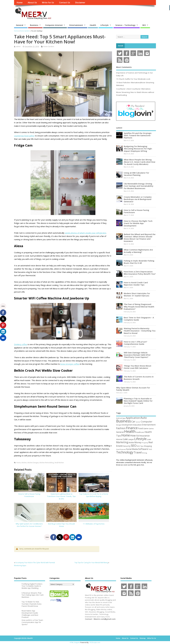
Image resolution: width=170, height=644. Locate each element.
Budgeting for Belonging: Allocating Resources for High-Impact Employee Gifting (138, 149)
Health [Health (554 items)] (130, 431)
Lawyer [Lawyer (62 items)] (131, 439)
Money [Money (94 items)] (138, 442)
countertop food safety (24, 136)
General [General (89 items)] (120, 432)
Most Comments (124, 67)
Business (34, 25)
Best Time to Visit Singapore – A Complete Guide (139, 319)
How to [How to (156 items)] (135, 435)
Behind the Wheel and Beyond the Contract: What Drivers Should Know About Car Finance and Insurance (140, 238)
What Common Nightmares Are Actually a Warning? (138, 251)
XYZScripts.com (95, 642)
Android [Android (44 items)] (119, 418)
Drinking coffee (21, 344)
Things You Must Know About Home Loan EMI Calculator (138, 367)
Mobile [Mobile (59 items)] (131, 442)
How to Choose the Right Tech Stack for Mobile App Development (138, 223)
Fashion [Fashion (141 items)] (121, 428)
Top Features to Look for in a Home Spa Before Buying (94, 495)
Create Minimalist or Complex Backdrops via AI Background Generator (138, 199)
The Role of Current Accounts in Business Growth (139, 378)
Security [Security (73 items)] (127, 446)
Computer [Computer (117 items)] (147, 421)
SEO (144, 25)
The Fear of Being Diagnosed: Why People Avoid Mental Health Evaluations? (139, 306)
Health (93, 25)
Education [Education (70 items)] (137, 425)
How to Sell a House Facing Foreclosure (29, 495)
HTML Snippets (75, 642)
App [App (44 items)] (124, 418)
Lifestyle (105, 25)
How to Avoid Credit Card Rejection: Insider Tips (136, 284)
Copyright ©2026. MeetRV (23, 638)
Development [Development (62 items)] (127, 425)
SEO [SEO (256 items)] (134, 446)
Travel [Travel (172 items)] (138, 452)
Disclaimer (80, 3)
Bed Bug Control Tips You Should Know (61, 525)
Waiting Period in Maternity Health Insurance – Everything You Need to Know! (140, 331)
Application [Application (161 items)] (133, 418)
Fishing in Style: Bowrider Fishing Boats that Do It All (139, 262)
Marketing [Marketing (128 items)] (122, 442)
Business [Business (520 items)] (124, 421)
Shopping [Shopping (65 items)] (148, 446)
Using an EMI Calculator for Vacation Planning (136, 174)
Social (120, 46)
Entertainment (76, 25)
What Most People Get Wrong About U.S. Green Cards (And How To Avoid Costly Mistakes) (139, 162)
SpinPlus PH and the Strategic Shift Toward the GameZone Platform (138, 135)
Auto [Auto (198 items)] (144, 418)
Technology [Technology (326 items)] (125, 452)
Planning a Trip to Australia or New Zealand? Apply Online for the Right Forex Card (138, 401)
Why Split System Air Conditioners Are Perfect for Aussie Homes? (29, 525)
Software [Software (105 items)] (143, 449)
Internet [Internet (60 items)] (119, 439)
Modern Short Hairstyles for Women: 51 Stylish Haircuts (137, 294)
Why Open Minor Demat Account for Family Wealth (133, 389)
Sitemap (143, 638)
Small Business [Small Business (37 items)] (121, 449)
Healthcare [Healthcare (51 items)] (140, 432)
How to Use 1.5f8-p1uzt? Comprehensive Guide (135, 343)
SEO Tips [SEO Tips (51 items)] (140, 446)
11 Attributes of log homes (94, 524)
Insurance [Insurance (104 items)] (144, 436)
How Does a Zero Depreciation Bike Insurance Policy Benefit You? (140, 273)
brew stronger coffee (70, 364)
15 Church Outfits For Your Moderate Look (133, 79)
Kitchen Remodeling (47, 463)
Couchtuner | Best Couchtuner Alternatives (133, 89)
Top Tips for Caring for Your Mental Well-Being (91, 563)
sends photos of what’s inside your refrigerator (86, 233)
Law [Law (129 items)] (125, 439)
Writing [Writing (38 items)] (145, 453)
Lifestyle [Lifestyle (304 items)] (140, 439)
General (20, 25)
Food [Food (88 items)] (140, 428)
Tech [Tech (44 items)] (150, 449)
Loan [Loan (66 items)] (149, 439)
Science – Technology (125, 25)
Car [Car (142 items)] (133, 421)
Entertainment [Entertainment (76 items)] (149, 425)
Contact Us (65, 3)
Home (20, 3)
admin (18, 47)
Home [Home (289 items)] (126, 435)
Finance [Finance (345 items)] (132, 428)
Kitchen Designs (33, 463)
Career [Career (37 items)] (138, 422)
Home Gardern (49, 47)
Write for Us (48, 3)
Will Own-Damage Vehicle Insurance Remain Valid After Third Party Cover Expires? (137, 355)
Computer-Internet (54, 25)
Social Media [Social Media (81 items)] (132, 449)
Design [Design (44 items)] (119, 425)
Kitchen (24, 463)
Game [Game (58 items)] (146, 428)
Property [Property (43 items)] (145, 443)
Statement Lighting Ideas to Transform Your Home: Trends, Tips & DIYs (61, 496)
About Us (32, 3)
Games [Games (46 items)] (151, 429)
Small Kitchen (59, 463)
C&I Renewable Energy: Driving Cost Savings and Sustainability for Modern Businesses (139, 186)
